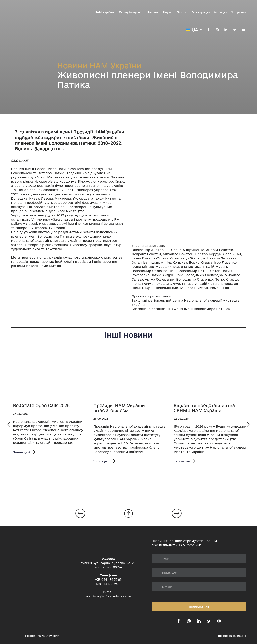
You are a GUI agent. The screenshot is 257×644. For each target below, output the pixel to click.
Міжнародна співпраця (209, 12)
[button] (209, 30)
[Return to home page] (31, 12)
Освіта (182, 12)
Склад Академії (130, 12)
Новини (152, 12)
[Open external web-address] (16, 636)
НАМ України (104, 12)
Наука (167, 12)
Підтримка (238, 12)
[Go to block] (128, 513)
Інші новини (128, 335)
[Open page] (51, 375)
